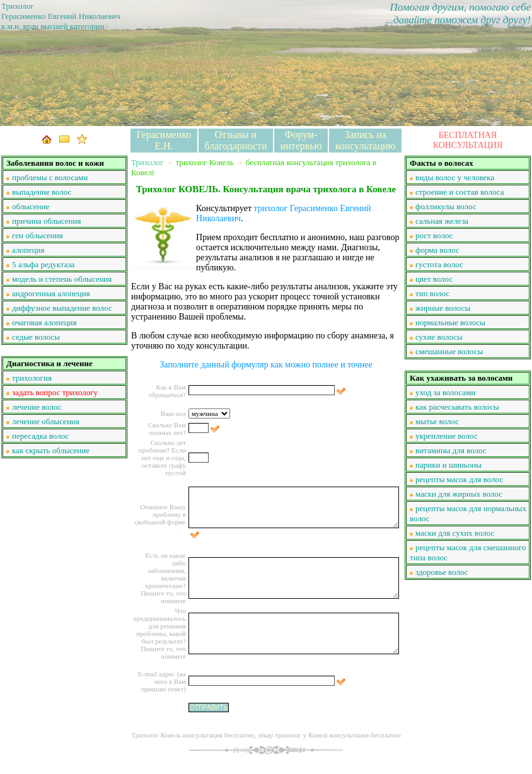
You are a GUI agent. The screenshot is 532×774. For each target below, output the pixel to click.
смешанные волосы (449, 351)
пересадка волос (40, 436)
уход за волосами (445, 392)
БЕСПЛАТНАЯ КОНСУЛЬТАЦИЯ (468, 140)
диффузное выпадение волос (62, 308)
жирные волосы (443, 308)
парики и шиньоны (448, 465)
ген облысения (38, 235)
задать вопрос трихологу (55, 392)
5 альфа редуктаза (43, 264)
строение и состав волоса (460, 192)
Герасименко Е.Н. (164, 140)
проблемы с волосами (50, 177)
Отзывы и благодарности (235, 140)
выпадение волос (42, 192)
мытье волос (437, 421)
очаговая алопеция (44, 322)
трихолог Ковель (205, 162)
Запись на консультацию (366, 140)
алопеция (28, 250)
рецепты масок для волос (459, 479)
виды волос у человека (455, 177)
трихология (32, 378)
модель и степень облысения (62, 279)
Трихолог (147, 162)
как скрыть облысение (51, 450)
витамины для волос (451, 450)
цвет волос (434, 279)
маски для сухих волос (455, 533)
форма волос (437, 250)
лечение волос (37, 407)
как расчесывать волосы (457, 407)
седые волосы (36, 337)
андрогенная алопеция (51, 293)
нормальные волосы (450, 322)
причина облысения (47, 221)
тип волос (432, 293)
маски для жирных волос (459, 494)
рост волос (434, 235)
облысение (31, 206)
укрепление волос (447, 436)
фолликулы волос (446, 206)
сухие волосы (439, 337)
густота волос (439, 264)
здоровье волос (442, 572)
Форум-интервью (301, 140)
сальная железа (442, 221)
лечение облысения (46, 421)
